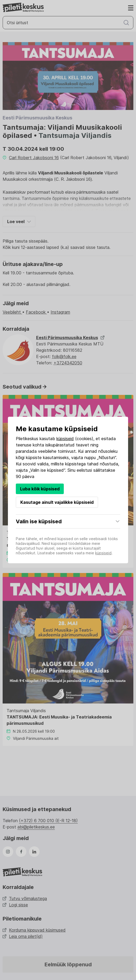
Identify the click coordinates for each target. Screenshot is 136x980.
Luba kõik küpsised (40, 489)
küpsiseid (65, 439)
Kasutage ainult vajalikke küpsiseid (57, 502)
